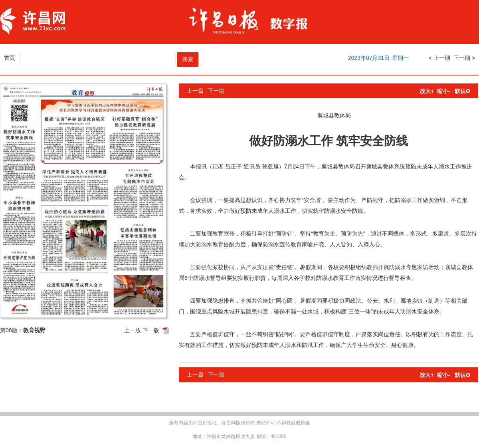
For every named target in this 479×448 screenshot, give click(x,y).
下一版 (151, 330)
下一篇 (216, 91)
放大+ (427, 91)
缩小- (444, 91)
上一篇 (195, 91)
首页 (10, 58)
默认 (462, 91)
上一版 (133, 330)
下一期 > (464, 58)
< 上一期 (439, 58)
